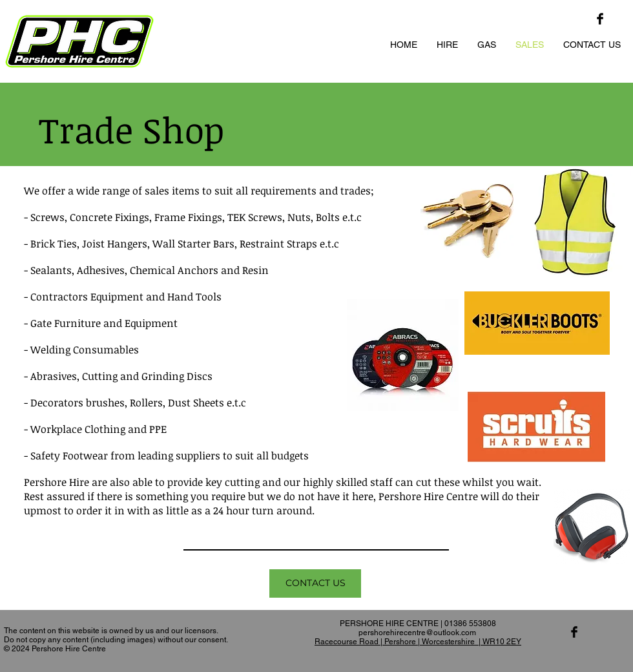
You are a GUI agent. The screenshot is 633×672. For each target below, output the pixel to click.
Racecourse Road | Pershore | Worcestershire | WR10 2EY (418, 642)
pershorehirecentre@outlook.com (417, 633)
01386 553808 (470, 624)
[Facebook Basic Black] (600, 19)
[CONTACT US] (315, 583)
